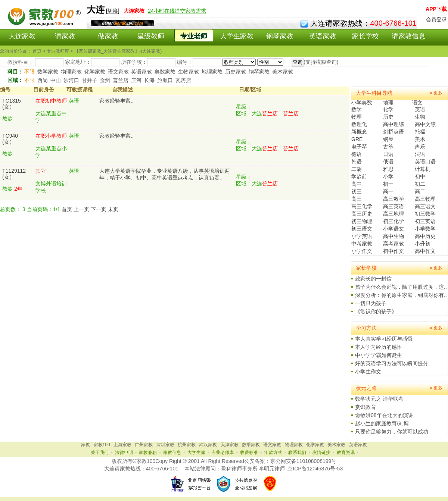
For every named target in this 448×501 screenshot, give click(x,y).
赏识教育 (365, 407)
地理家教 (212, 72)
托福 (420, 132)
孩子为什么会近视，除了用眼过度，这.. (401, 287)
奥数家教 (165, 72)
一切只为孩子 (371, 303)
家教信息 (172, 453)
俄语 (388, 162)
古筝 (388, 147)
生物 (420, 117)
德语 (357, 154)
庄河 (136, 80)
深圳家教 (165, 445)
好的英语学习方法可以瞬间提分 (392, 363)
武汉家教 (208, 445)
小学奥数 (362, 103)
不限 (29, 72)
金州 (105, 80)
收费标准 (249, 453)
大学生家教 (237, 36)
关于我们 (100, 453)
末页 (113, 209)
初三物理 (362, 221)
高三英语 (393, 206)
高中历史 (425, 236)
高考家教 (393, 244)
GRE (357, 139)
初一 (388, 184)
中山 (56, 80)
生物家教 (189, 72)
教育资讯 (346, 453)
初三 (357, 191)
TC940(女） (10, 139)
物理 (357, 117)
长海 (149, 80)
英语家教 (323, 36)
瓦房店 (183, 80)
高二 (420, 191)
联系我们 (297, 453)
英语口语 (425, 162)
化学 (388, 109)
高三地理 (393, 214)
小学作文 (362, 251)
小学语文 (393, 229)
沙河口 (71, 80)
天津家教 (230, 445)
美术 (420, 139)
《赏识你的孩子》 (376, 311)
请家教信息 (408, 36)
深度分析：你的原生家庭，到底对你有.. (401, 295)
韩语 (357, 162)
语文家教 (118, 72)
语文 (417, 103)
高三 (357, 199)
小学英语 (362, 236)
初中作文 (393, 251)
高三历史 (362, 214)
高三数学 (393, 199)
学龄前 (359, 176)
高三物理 (425, 199)
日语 (388, 154)
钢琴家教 (280, 36)
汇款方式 (273, 453)
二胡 (357, 169)
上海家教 (122, 445)
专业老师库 (223, 453)
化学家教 (95, 72)
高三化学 (362, 206)
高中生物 (393, 236)
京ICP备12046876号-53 (315, 469)
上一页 (81, 209)
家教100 (102, 445)
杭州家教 (187, 445)
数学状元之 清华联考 (379, 399)
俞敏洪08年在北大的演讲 (384, 415)
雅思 (388, 169)
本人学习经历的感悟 (379, 347)
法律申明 (124, 453)
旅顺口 (165, 80)
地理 (388, 103)
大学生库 (196, 453)
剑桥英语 (393, 132)
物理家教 (71, 72)
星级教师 (151, 36)
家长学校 (365, 36)
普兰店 (121, 80)
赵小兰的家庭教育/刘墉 (382, 423)
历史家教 (236, 72)
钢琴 (388, 139)
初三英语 (425, 221)
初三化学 (393, 221)
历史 (388, 117)
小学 (388, 176)
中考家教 (362, 244)
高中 (357, 184)
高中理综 (393, 124)
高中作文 (425, 251)
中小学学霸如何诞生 (379, 355)
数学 (357, 109)
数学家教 (48, 72)
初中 (420, 176)
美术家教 (283, 72)
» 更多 (436, 93)
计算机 (423, 169)
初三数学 (425, 214)
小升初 (423, 244)
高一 (388, 191)
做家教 (108, 36)
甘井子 (90, 80)
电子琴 (359, 147)
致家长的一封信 (373, 279)
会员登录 (436, 19)
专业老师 (194, 36)
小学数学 (425, 229)
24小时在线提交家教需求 (177, 11)
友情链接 (321, 453)
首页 (67, 209)
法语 (420, 154)
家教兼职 (148, 453)
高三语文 (425, 206)
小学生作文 (368, 372)
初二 (420, 184)
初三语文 (362, 229)
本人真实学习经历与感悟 (384, 339)
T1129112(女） (14, 174)
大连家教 (22, 36)
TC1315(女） (12, 104)
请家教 (65, 36)
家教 (85, 445)
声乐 (420, 147)
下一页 (99, 209)
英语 (420, 109)
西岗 (43, 80)
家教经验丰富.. (116, 101)
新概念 (359, 132)
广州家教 (144, 445)
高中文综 (425, 124)
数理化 (359, 124)
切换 (113, 11)
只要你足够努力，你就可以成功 (392, 432)
